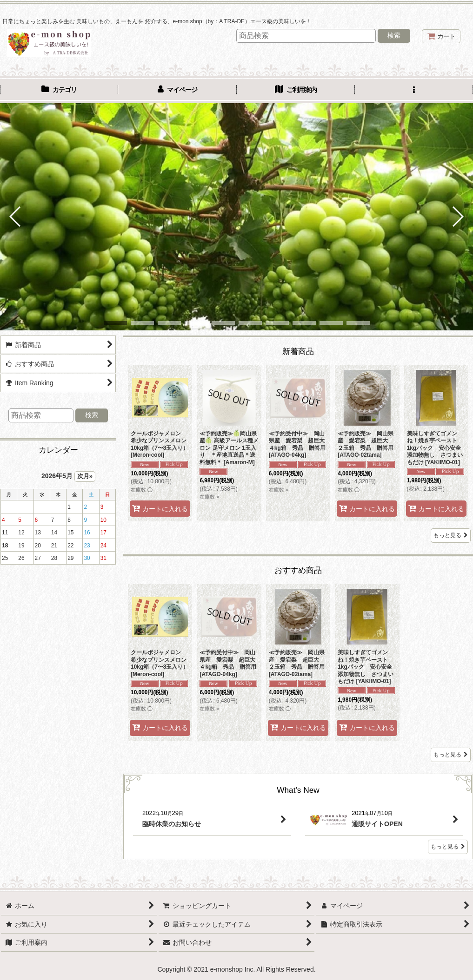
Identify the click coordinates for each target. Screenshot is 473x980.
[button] (414, 91)
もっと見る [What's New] (448, 847)
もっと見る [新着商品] (451, 535)
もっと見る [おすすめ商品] (451, 755)
